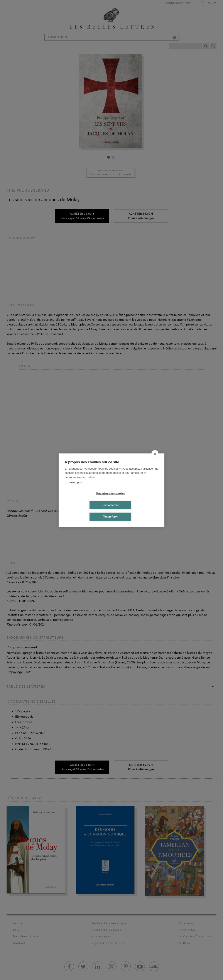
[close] (155, 454)
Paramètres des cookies (110, 494)
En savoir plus (74, 482)
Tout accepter (111, 505)
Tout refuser (110, 517)
